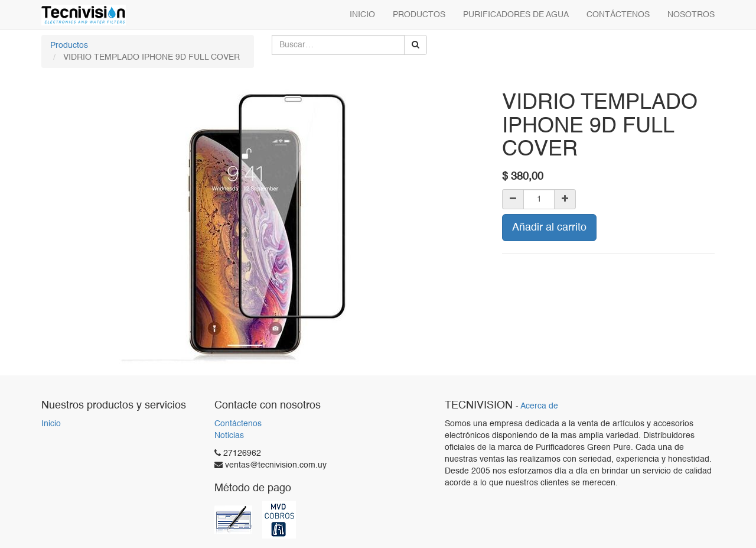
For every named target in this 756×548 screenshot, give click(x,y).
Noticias (229, 436)
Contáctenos (238, 424)
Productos (69, 46)
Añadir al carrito (549, 228)
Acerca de (539, 406)
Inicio (51, 424)
